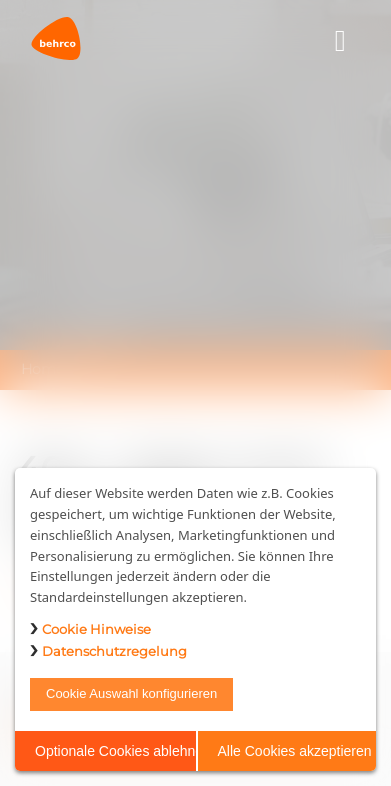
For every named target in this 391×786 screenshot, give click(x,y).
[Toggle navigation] (340, 42)
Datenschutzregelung (114, 651)
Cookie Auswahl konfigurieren (131, 693)
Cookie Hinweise (96, 629)
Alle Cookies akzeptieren (295, 751)
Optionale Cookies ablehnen (115, 751)
